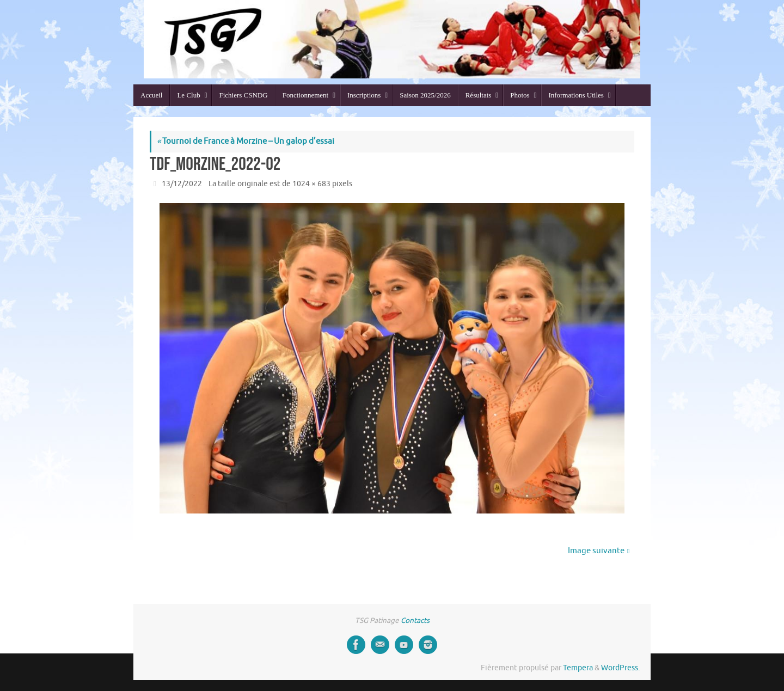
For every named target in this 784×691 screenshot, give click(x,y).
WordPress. (620, 668)
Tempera (578, 668)
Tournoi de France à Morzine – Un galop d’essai (246, 141)
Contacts (415, 620)
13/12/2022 (182, 184)
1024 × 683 (311, 184)
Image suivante (599, 551)
